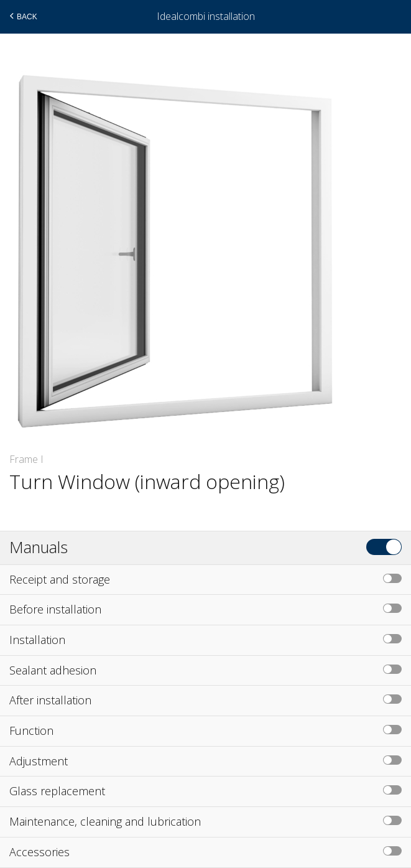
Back (22, 16)
